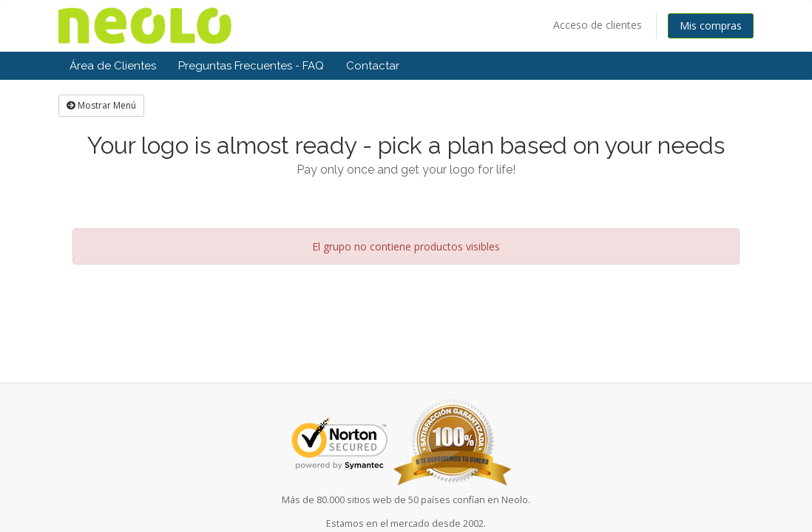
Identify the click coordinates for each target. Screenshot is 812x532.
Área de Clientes (113, 66)
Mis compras (711, 25)
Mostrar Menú (101, 105)
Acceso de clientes (598, 25)
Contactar (373, 66)
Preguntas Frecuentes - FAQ (251, 66)
